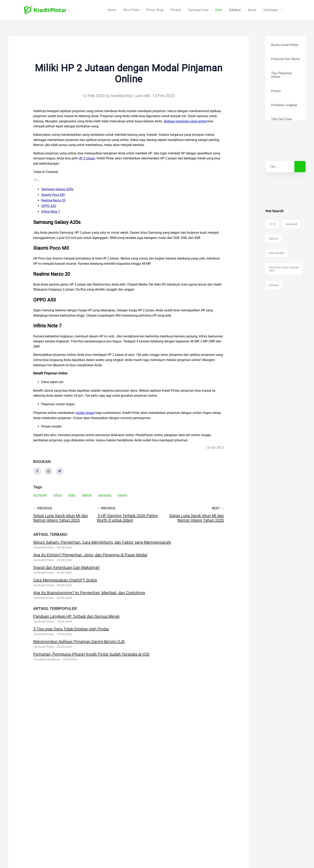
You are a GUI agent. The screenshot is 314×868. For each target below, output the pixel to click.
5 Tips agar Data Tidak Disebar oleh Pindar (71, 629)
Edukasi (235, 10)
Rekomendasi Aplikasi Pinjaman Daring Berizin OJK (79, 642)
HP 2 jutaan (87, 158)
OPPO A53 (49, 206)
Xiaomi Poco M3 (53, 195)
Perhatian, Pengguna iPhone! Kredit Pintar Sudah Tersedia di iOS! (91, 654)
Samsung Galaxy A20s (57, 189)
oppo (72, 495)
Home (136, 10)
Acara (252, 10)
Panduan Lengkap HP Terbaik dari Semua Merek (76, 616)
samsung (105, 495)
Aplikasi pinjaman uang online (185, 121)
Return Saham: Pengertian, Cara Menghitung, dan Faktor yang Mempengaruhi (102, 542)
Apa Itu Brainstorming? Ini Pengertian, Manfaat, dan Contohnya (89, 593)
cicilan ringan (85, 413)
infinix (58, 495)
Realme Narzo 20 (53, 200)
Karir (219, 10)
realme (87, 495)
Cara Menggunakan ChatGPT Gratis (65, 580)
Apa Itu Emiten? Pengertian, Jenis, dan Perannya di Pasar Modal (90, 555)
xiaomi (122, 495)
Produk (176, 10)
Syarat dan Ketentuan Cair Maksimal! (66, 567)
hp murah (40, 495)
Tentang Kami (198, 10)
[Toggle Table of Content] (36, 181)
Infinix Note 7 (51, 212)
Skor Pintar (155, 10)
